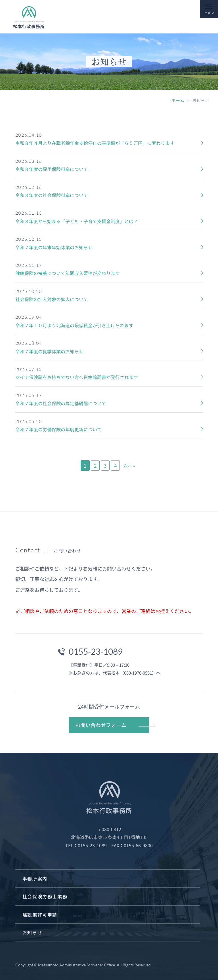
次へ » (129, 466)
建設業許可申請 (40, 914)
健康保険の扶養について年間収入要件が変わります (68, 273)
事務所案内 (35, 878)
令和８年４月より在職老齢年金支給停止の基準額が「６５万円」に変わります (95, 143)
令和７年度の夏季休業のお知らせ (49, 351)
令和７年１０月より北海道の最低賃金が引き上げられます (74, 325)
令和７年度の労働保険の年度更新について (58, 429)
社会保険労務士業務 (45, 896)
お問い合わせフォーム (101, 725)
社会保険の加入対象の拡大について (52, 299)
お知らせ (32, 932)
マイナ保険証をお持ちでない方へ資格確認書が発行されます (77, 377)
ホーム (178, 100)
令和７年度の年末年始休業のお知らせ (54, 247)
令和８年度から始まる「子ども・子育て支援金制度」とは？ (77, 221)
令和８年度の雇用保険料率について (52, 169)
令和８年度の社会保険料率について (52, 195)
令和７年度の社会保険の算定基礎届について (61, 403)
